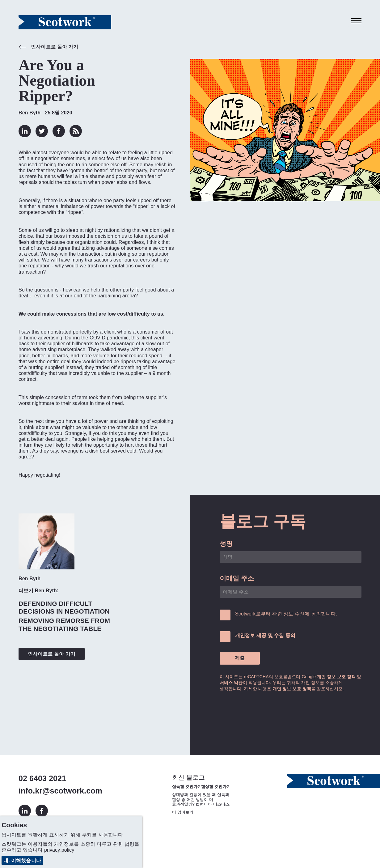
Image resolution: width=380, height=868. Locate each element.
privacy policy (59, 850)
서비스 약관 (231, 683)
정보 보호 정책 (341, 677)
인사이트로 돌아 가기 (49, 48)
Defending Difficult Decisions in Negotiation (64, 607)
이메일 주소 (237, 578)
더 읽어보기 (183, 812)
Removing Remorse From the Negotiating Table (64, 624)
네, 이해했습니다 (22, 860)
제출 (240, 658)
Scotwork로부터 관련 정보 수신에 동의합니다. (286, 614)
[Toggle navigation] (356, 21)
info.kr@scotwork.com (60, 791)
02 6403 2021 (42, 778)
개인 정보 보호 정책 (292, 689)
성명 (226, 544)
